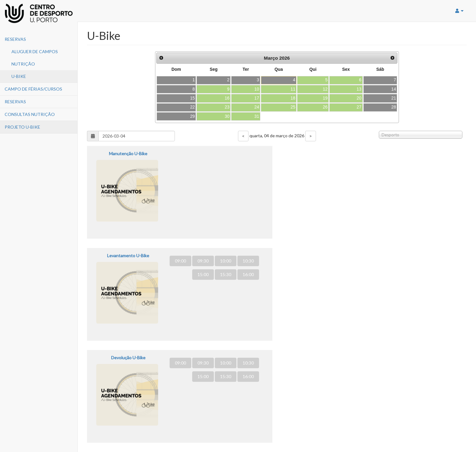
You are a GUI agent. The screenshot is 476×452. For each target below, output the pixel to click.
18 (293, 98)
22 (192, 107)
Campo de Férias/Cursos (33, 89)
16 (227, 98)
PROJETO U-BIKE (22, 127)
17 (257, 98)
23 (227, 107)
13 (359, 89)
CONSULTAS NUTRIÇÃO (30, 114)
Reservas (15, 39)
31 (257, 116)
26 (325, 107)
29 (192, 116)
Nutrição (23, 64)
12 (325, 89)
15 (192, 98)
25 (293, 107)
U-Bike (19, 76)
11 (293, 89)
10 (257, 89)
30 (227, 116)
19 (325, 98)
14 (394, 89)
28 (394, 107)
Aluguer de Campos (35, 51)
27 (359, 107)
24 (257, 107)
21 (394, 98)
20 (359, 98)
